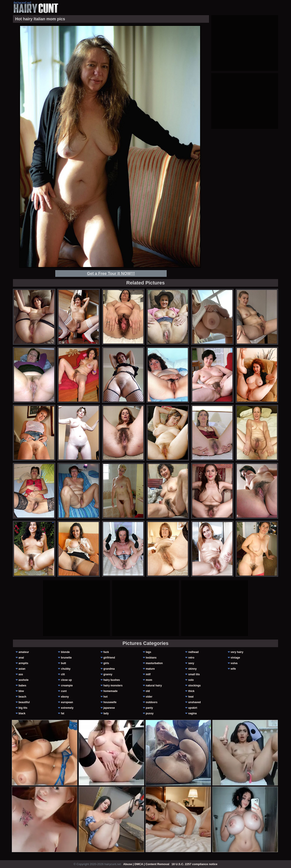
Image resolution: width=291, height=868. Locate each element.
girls (106, 663)
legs (148, 652)
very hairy (237, 652)
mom (149, 680)
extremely (67, 708)
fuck (106, 652)
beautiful (24, 702)
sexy (191, 663)
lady (106, 713)
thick (191, 691)
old (148, 691)
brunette (66, 658)
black (22, 713)
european (67, 702)
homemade (110, 691)
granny (108, 674)
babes (22, 686)
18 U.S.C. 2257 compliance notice (195, 864)
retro (191, 658)
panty (149, 708)
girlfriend (109, 658)
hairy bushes (112, 680)
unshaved (195, 702)
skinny (193, 669)
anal (21, 658)
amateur (24, 652)
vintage (235, 658)
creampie (67, 686)
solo (191, 680)
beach (22, 697)
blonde (65, 652)
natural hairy (154, 686)
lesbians (151, 658)
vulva (234, 663)
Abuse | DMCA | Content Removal (146, 864)
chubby (66, 669)
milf (148, 674)
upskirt (193, 708)
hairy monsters (113, 686)
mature (150, 669)
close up (67, 680)
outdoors (152, 702)
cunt (64, 691)
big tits (23, 708)
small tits (194, 674)
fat (63, 713)
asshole (24, 680)
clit (63, 674)
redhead (194, 652)
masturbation (154, 663)
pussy (150, 713)
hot (106, 697)
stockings (195, 686)
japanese (109, 708)
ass (21, 674)
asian (22, 669)
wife (233, 669)
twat (191, 697)
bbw (21, 691)
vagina (193, 713)
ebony (65, 697)
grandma (109, 669)
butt (64, 663)
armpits (23, 663)
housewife (110, 702)
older (149, 697)
